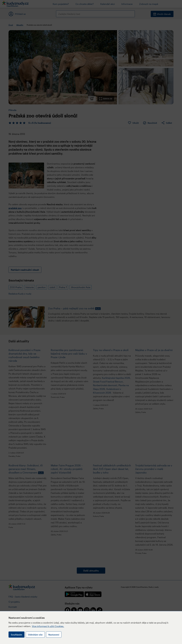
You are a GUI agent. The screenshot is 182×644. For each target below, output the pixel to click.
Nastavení (54, 635)
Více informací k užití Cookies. (48, 626)
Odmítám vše (35, 635)
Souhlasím (16, 635)
